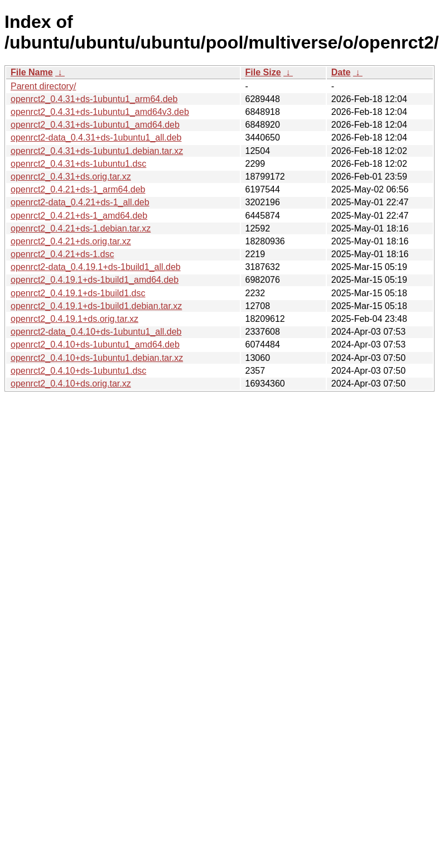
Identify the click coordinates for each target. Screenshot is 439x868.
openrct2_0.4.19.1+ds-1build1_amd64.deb (95, 280)
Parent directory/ (43, 86)
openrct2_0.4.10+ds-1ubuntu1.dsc (78, 371)
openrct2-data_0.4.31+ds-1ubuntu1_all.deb (96, 138)
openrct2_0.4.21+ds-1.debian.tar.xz (81, 228)
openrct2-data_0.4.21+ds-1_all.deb (80, 202)
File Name (32, 72)
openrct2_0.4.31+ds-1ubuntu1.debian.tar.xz (97, 151)
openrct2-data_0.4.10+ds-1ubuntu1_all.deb (96, 332)
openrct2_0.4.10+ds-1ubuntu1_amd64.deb (95, 344)
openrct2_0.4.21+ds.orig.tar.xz (71, 241)
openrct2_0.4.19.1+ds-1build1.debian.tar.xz (96, 306)
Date (341, 72)
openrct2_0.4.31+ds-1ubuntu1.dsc (78, 164)
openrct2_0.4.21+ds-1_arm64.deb (78, 189)
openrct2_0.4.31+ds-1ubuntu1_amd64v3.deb (100, 112)
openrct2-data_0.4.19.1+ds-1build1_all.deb (96, 267)
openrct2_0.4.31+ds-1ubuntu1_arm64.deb (94, 99)
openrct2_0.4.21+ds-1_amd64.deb (79, 216)
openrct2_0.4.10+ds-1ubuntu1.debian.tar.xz (97, 358)
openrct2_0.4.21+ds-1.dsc (62, 254)
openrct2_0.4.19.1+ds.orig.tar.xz (74, 319)
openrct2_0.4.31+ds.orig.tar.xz (71, 177)
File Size (263, 72)
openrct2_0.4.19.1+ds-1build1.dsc (78, 293)
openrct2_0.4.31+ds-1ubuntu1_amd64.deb (95, 125)
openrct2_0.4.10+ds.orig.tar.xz (71, 384)
